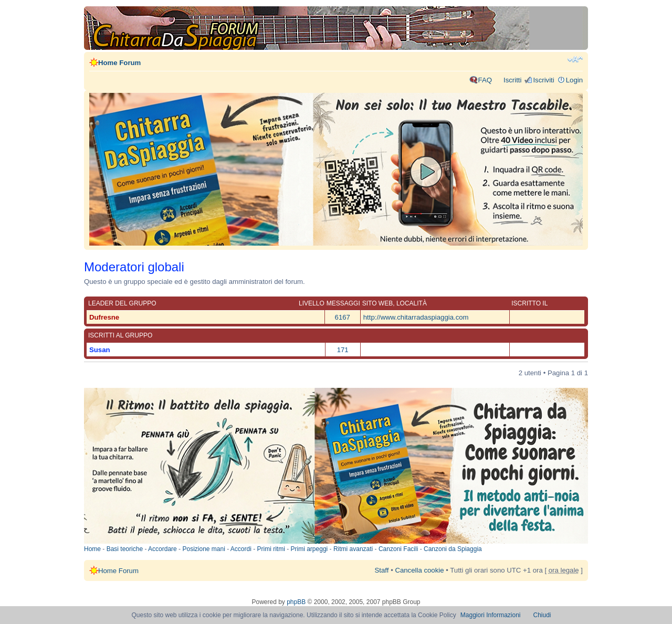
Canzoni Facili (398, 549)
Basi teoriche (125, 549)
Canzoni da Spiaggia (453, 549)
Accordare (162, 549)
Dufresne (104, 317)
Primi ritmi (271, 549)
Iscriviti (543, 80)
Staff (382, 570)
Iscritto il (529, 303)
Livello (312, 303)
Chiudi (542, 615)
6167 (343, 317)
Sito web (377, 303)
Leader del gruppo (122, 303)
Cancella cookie (419, 570)
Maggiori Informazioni (491, 615)
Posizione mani (203, 549)
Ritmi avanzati (353, 549)
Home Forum (119, 63)
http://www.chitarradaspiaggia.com (416, 317)
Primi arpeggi (309, 549)
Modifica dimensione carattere (575, 59)
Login (574, 80)
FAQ (485, 80)
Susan (100, 350)
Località (412, 303)
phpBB (296, 602)
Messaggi (343, 303)
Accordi (241, 549)
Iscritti (512, 80)
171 (343, 350)
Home (92, 549)
